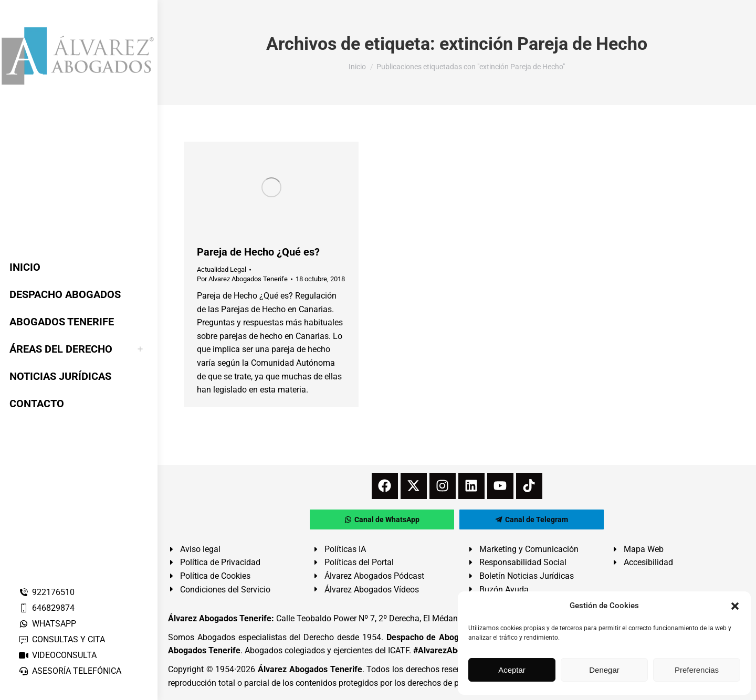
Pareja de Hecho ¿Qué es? (258, 252)
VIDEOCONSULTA (57, 655)
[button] (735, 606)
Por (242, 279)
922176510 (46, 592)
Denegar (604, 670)
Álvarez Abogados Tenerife (310, 669)
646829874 (46, 608)
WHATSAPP (47, 624)
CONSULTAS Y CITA (62, 639)
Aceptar (512, 670)
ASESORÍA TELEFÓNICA (70, 671)
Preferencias (697, 670)
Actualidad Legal (222, 269)
